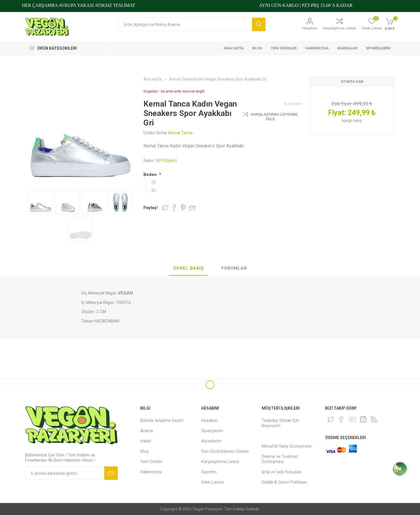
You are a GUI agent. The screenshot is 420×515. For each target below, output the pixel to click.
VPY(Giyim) (166, 161)
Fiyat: (337, 113)
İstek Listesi (212, 482)
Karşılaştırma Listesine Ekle (274, 117)
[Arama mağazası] (185, 24)
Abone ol (111, 473)
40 (153, 191)
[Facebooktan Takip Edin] (341, 419)
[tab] (188, 268)
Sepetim (209, 472)
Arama (259, 24)
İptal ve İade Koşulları (282, 472)
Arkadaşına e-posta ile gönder (192, 208)
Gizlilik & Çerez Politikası (284, 482)
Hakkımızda (151, 472)
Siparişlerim (212, 431)
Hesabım (310, 28)
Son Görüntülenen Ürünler (225, 451)
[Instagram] (363, 419)
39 (153, 182)
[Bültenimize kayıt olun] (65, 473)
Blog (144, 451)
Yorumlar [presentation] (234, 268)
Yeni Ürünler (151, 462)
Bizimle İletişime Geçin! (162, 420)
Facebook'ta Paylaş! (174, 208)
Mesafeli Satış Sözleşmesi (287, 446)
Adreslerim (211, 441)
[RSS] (374, 419)
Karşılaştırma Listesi (339, 28)
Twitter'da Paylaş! (165, 208)
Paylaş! (151, 208)
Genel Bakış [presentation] (188, 268)
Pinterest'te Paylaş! (183, 208)
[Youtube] (352, 419)
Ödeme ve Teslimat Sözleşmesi (280, 459)
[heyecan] (331, 419)
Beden (151, 175)
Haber (146, 441)
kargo (348, 121)
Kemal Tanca (180, 133)
